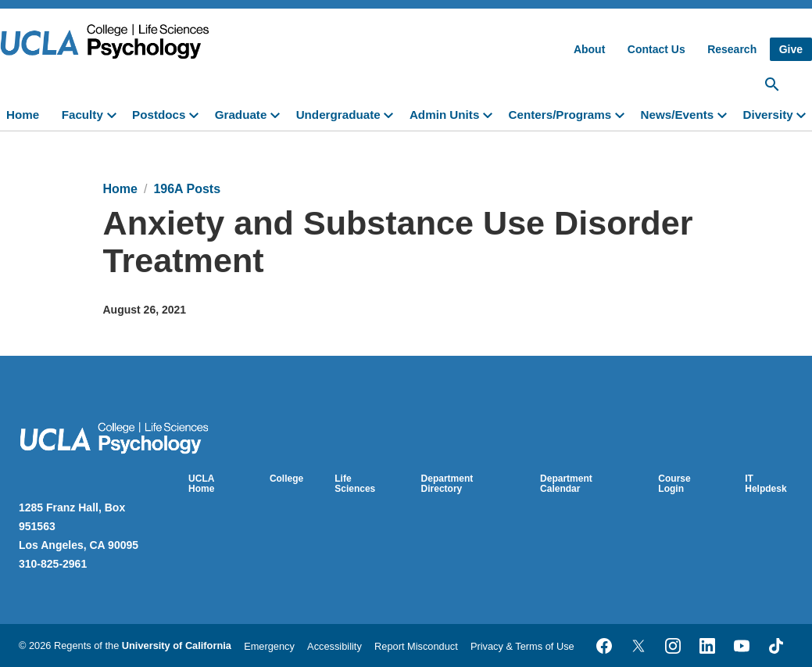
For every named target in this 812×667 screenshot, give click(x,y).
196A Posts (187, 189)
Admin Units (444, 115)
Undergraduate (338, 115)
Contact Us (656, 49)
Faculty (82, 115)
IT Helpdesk (765, 484)
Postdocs (159, 115)
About (589, 49)
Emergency (269, 646)
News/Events (678, 115)
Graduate (241, 115)
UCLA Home (201, 484)
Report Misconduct (416, 646)
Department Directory (447, 484)
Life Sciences (355, 484)
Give (791, 49)
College (286, 479)
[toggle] (115, 113)
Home (23, 115)
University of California (177, 645)
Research (732, 49)
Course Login (674, 484)
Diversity (767, 115)
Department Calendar (566, 484)
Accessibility (334, 646)
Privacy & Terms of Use (522, 646)
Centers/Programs (560, 115)
